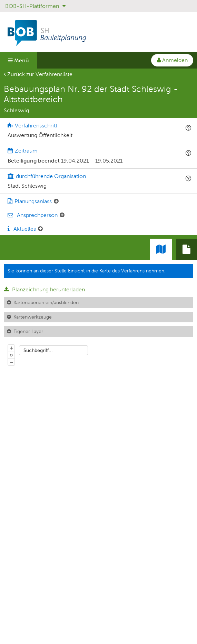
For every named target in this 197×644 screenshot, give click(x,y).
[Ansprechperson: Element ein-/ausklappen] (62, 215)
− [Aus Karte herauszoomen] (11, 362)
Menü (18, 60)
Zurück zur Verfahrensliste (38, 74)
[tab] (186, 249)
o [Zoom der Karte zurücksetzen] (11, 355)
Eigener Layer (28, 331)
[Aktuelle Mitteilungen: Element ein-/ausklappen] (40, 229)
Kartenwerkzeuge (33, 317)
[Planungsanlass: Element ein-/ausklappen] (56, 201)
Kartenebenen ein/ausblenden (46, 302)
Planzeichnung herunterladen (44, 289)
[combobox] (53, 350)
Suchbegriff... (38, 350)
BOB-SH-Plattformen (35, 6)
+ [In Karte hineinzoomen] (11, 348)
